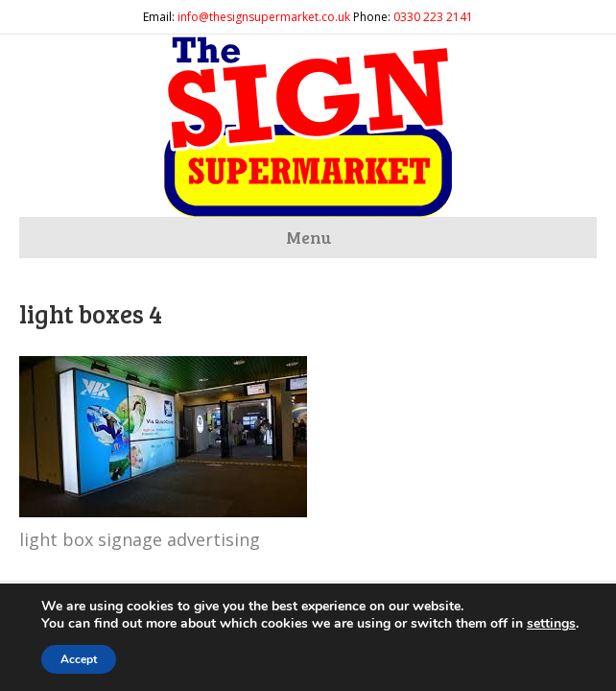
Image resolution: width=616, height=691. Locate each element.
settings (551, 624)
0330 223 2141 (433, 17)
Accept (79, 659)
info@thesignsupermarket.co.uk (264, 17)
